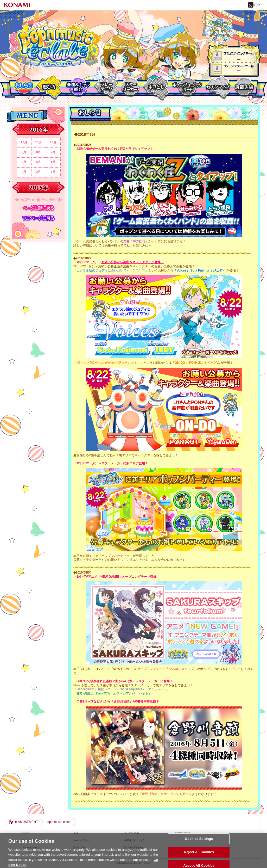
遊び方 (49, 87)
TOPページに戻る (38, 218)
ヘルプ (26, 833)
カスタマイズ (218, 87)
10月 (53, 142)
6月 (24, 162)
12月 (24, 142)
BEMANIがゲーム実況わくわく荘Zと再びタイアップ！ (115, 149)
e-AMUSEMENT (26, 822)
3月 (24, 172)
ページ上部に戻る (39, 208)
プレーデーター (106, 87)
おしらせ (24, 87)
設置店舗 (243, 87)
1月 (53, 172)
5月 (39, 162)
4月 (53, 162)
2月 (39, 172)
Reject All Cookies (199, 855)
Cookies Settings (199, 842)
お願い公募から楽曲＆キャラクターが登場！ (132, 262)
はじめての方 (131, 833)
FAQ (75, 833)
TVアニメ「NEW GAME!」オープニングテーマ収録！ (122, 577)
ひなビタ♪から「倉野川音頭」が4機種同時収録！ (125, 701)
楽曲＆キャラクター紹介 (78, 87)
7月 (53, 152)
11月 (38, 142)
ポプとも (156, 87)
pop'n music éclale (55, 45)
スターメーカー (131, 87)
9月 (24, 152)
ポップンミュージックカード (187, 87)
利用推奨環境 (182, 833)
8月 (39, 152)
